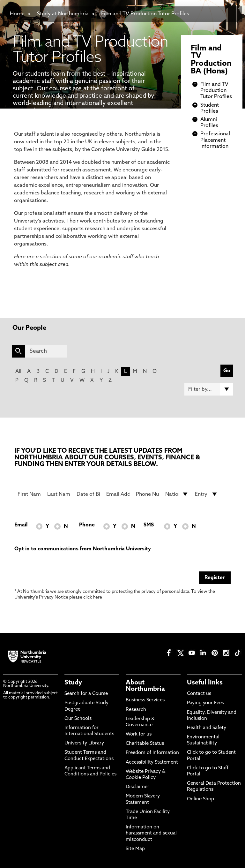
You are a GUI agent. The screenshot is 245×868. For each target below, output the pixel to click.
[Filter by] (209, 389)
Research (136, 710)
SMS (149, 525)
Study (73, 683)
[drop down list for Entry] (207, 494)
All (18, 372)
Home (17, 14)
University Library (84, 743)
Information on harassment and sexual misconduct (151, 833)
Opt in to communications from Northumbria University (83, 549)
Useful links (205, 683)
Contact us (199, 694)
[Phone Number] (148, 494)
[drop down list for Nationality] (177, 494)
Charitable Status (145, 744)
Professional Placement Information (215, 140)
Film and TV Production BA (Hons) (211, 60)
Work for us (139, 734)
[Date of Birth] (88, 494)
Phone (87, 525)
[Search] (46, 351)
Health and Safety (207, 728)
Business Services (145, 700)
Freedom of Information (152, 753)
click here (93, 597)
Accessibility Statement (152, 762)
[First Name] (29, 494)
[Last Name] (59, 494)
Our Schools (78, 719)
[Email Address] (118, 494)
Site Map (135, 849)
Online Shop (200, 799)
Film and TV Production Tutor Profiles (145, 14)
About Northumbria (145, 686)
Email (21, 525)
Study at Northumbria (63, 14)
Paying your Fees (205, 703)
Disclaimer (137, 787)
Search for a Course (86, 694)
